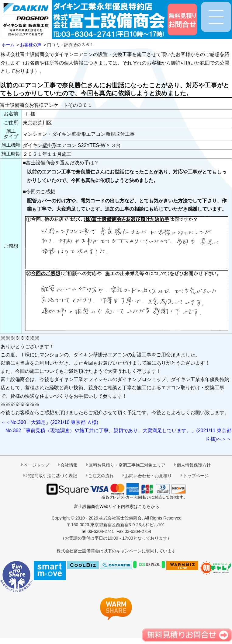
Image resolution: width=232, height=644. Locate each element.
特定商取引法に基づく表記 (51, 476)
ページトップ (36, 465)
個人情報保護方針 (194, 465)
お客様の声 (31, 45)
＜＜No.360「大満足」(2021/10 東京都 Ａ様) (49, 422)
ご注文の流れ (101, 476)
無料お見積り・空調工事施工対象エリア (127, 465)
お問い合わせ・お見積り (148, 476)
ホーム (8, 45)
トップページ (196, 476)
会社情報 (69, 465)
